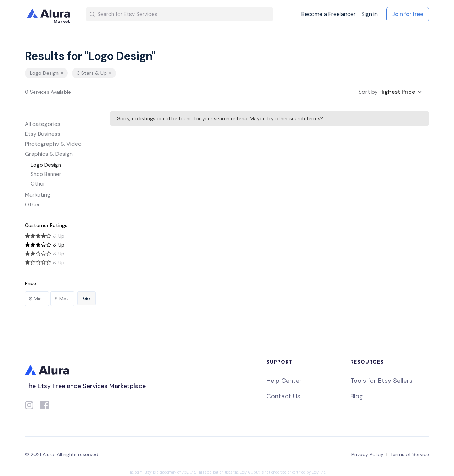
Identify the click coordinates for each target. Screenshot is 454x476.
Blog (357, 396)
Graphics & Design (49, 154)
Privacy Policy (367, 454)
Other (38, 184)
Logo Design (46, 165)
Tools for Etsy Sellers (381, 381)
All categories (43, 124)
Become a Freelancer (329, 14)
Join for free (408, 14)
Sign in (370, 14)
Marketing (38, 195)
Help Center (284, 381)
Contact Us (283, 396)
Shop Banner (46, 174)
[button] (390, 92)
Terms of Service (410, 454)
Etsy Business (43, 134)
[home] (50, 14)
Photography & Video (53, 144)
